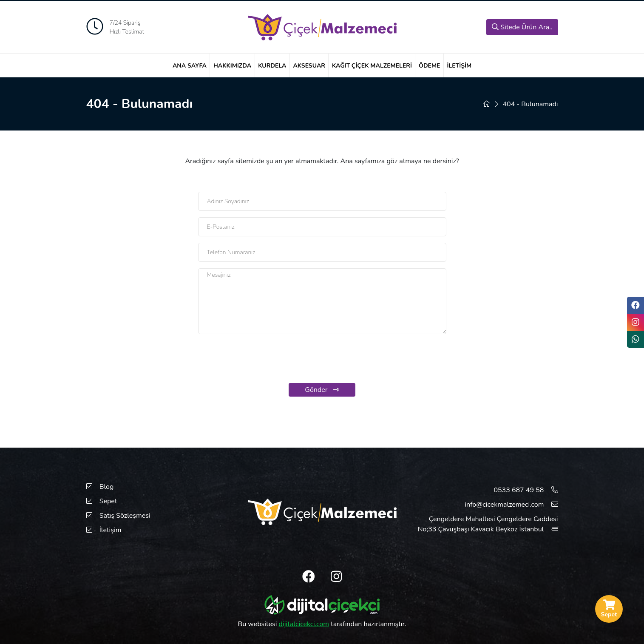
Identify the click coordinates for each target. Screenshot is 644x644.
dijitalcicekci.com (304, 624)
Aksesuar (309, 66)
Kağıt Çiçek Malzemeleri (372, 66)
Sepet (102, 501)
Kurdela (272, 66)
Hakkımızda (232, 66)
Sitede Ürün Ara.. (522, 27)
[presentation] (322, 360)
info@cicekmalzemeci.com (511, 505)
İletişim (459, 66)
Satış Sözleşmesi (118, 516)
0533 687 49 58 (526, 490)
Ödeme (430, 66)
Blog (100, 487)
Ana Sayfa (190, 66)
